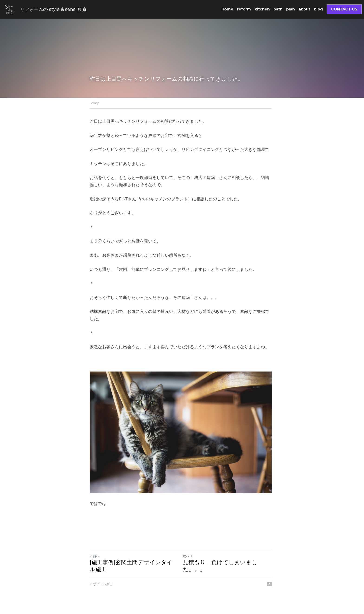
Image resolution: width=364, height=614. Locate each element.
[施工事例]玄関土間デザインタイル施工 (134, 568)
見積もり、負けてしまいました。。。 (222, 568)
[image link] (9, 9)
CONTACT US (344, 9)
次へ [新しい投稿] (189, 558)
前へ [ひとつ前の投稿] (94, 558)
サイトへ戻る (101, 586)
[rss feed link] (272, 586)
